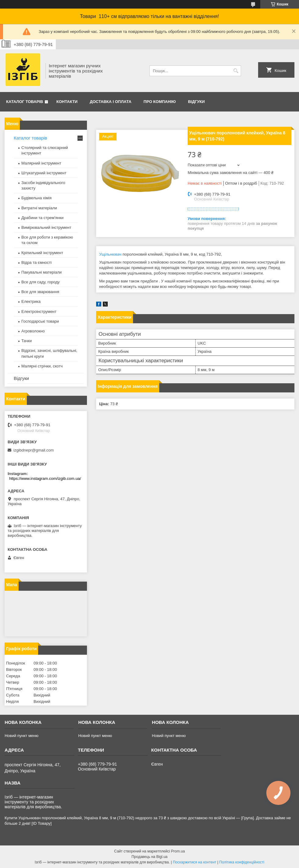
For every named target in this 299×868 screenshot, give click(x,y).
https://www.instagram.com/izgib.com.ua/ (45, 478)
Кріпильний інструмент (42, 253)
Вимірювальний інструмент (46, 227)
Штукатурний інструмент (44, 173)
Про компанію (160, 102)
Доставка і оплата (110, 102)
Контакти (67, 102)
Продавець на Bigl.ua (149, 857)
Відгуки (196, 102)
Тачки (27, 341)
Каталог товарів (25, 102)
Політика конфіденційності (242, 862)
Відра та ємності (36, 262)
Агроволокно (33, 331)
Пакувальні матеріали (41, 272)
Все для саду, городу (41, 282)
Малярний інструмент (41, 163)
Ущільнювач (110, 254)
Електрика (31, 301)
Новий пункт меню (22, 736)
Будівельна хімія (36, 198)
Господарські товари (40, 321)
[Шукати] (236, 71)
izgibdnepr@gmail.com (34, 450)
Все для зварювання (40, 292)
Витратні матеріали (39, 208)
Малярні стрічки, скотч (42, 366)
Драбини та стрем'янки (42, 218)
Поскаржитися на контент (194, 862)
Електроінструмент (39, 312)
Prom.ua (178, 851)
